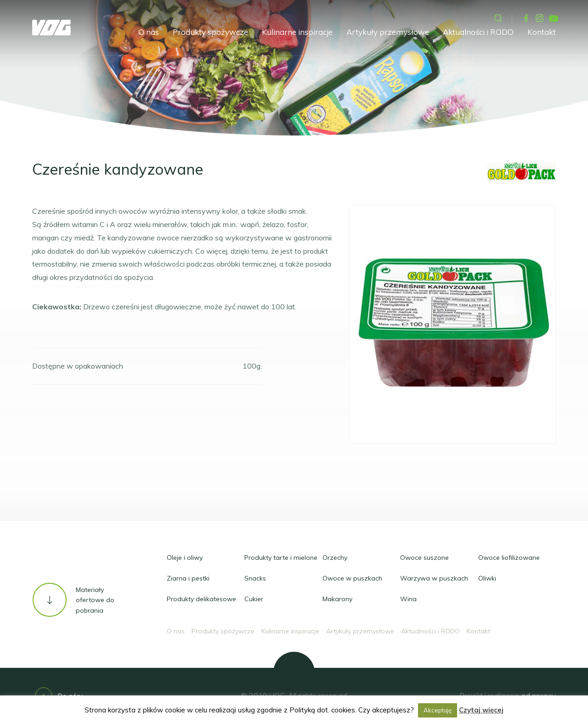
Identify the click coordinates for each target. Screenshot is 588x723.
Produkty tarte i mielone (281, 558)
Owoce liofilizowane (509, 558)
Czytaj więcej (481, 710)
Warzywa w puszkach (434, 578)
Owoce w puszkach (352, 578)
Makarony (337, 599)
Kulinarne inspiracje (297, 32)
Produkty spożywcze (210, 32)
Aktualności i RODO (478, 32)
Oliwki (487, 578)
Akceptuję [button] (438, 710)
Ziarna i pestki (188, 578)
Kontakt (542, 32)
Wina (408, 599)
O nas (149, 32)
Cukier (254, 599)
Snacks (255, 578)
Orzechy (335, 558)
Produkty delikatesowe (201, 599)
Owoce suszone (424, 558)
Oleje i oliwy (185, 558)
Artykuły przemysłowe (388, 32)
